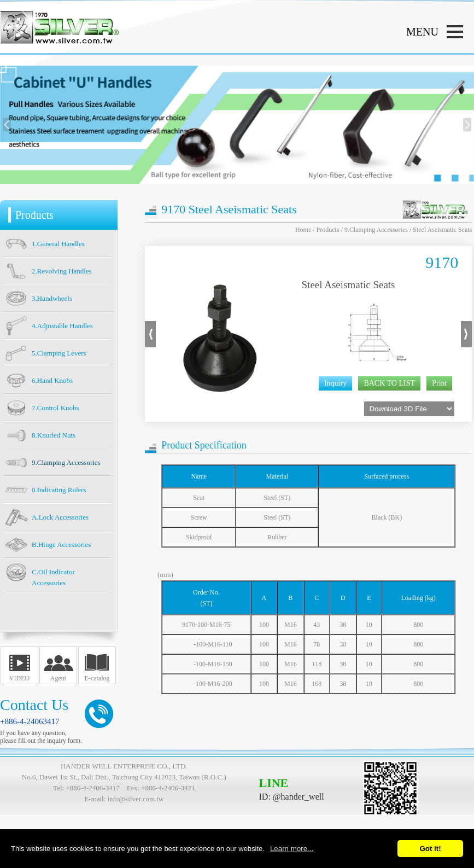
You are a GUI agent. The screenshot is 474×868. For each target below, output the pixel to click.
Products (328, 230)
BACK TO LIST (389, 383)
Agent (58, 678)
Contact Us (34, 705)
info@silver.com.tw (135, 799)
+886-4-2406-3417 (92, 788)
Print (439, 383)
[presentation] (7, 125)
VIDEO (19, 678)
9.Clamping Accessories (376, 230)
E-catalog (97, 678)
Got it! (430, 849)
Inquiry (335, 383)
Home (303, 230)
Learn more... (292, 849)
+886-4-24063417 (30, 721)
